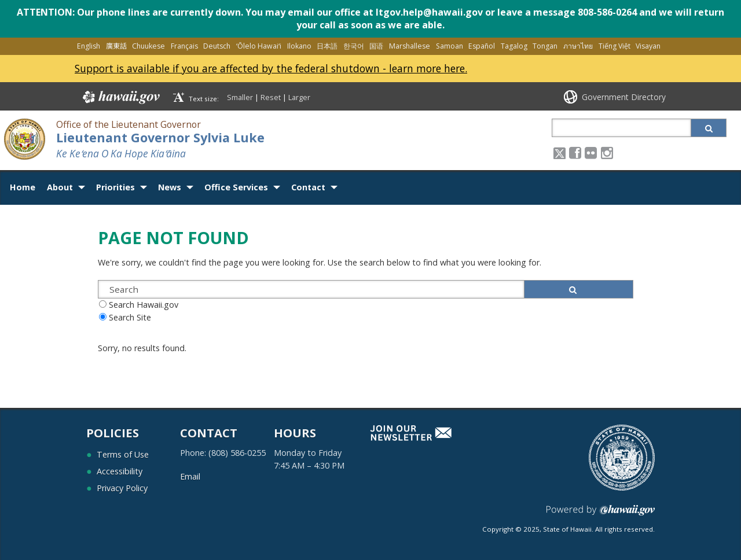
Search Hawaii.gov (144, 305)
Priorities (115, 187)
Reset (271, 97)
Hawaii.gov (120, 97)
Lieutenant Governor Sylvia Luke (160, 137)
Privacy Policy (122, 488)
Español (482, 46)
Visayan (648, 46)
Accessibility (120, 471)
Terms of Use (123, 454)
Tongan (545, 46)
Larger (299, 97)
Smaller (240, 97)
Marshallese (410, 46)
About (60, 187)
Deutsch (217, 46)
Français (184, 46)
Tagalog (514, 46)
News (170, 187)
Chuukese (148, 46)
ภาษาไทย (578, 46)
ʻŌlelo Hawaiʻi (259, 46)
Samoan (450, 46)
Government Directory (624, 97)
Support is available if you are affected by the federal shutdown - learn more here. (271, 68)
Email (190, 476)
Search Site (130, 317)
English (89, 46)
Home (23, 187)
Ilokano (299, 46)
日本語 (327, 46)
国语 (376, 46)
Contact (308, 187)
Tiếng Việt (615, 46)
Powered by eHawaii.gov (601, 515)
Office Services (236, 187)
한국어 (354, 46)
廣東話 (116, 46)
